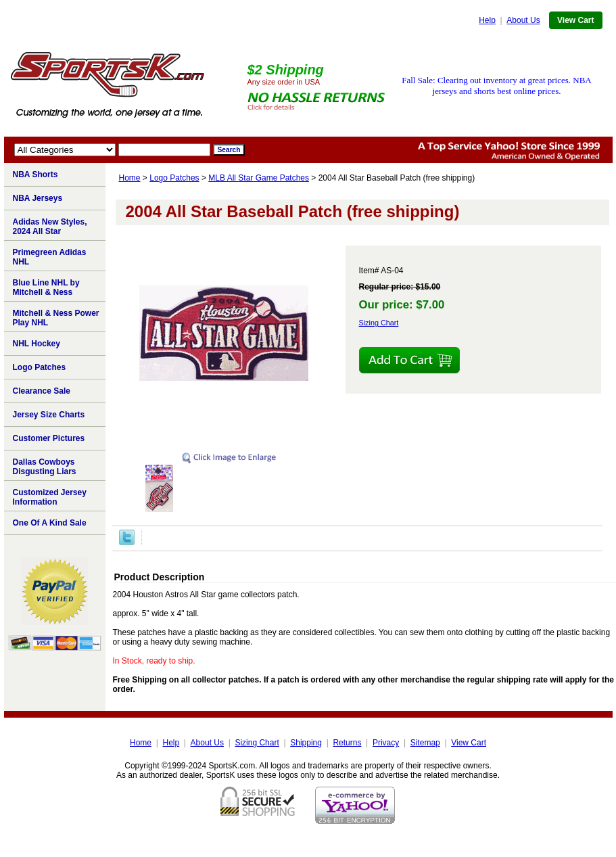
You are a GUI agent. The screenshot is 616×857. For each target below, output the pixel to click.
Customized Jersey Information (50, 497)
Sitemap (425, 743)
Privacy (386, 743)
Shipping (306, 743)
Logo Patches (174, 178)
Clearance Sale (42, 391)
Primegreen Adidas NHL (50, 257)
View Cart (575, 20)
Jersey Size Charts (49, 415)
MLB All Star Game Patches (259, 178)
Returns (347, 743)
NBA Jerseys (38, 198)
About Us (523, 20)
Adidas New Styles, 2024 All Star (50, 227)
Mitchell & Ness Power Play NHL (56, 318)
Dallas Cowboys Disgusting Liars (45, 467)
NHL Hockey (37, 344)
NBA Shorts (35, 175)
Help (487, 20)
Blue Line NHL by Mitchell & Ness (46, 287)
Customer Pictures (49, 438)
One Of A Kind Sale (50, 523)
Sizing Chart (379, 323)
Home (130, 178)
